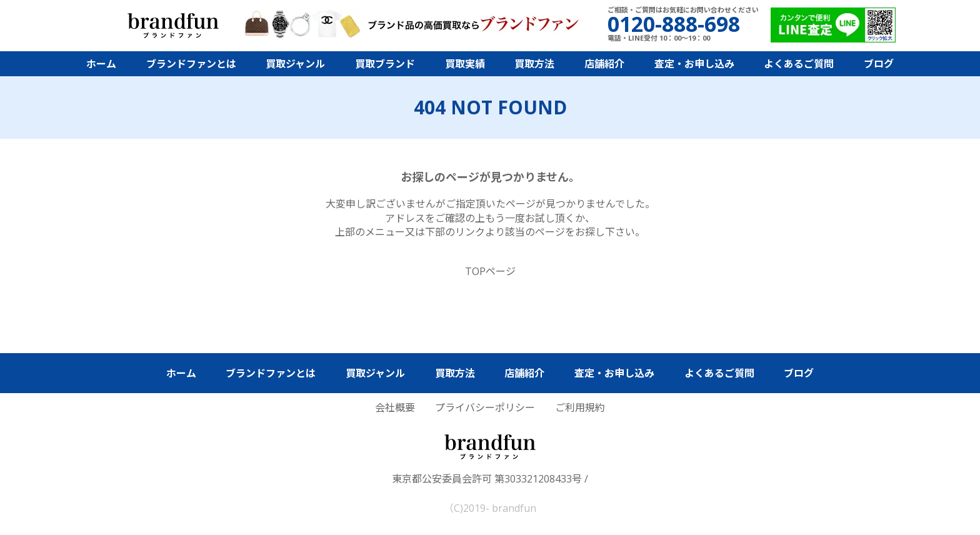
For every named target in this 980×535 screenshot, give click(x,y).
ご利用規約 (580, 407)
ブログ (879, 64)
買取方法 (534, 64)
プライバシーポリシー (485, 407)
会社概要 (395, 407)
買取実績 (465, 64)
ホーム (101, 64)
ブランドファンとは (191, 64)
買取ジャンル (295, 64)
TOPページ (490, 271)
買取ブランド (385, 64)
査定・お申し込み (694, 64)
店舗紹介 (604, 64)
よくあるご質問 (799, 64)
